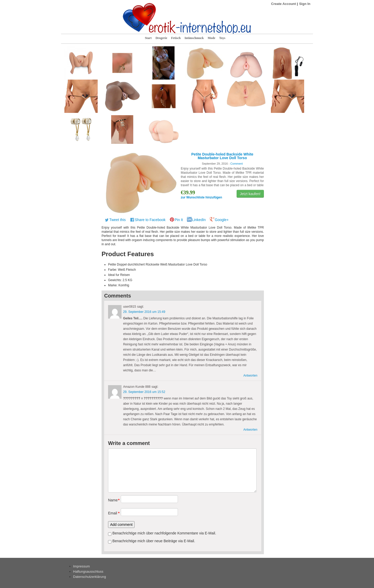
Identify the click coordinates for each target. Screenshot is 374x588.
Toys (222, 38)
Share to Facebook (150, 220)
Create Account (284, 4)
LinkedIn (199, 220)
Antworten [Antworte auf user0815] (250, 376)
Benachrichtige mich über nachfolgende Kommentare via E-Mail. (164, 533)
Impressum (82, 566)
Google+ (222, 220)
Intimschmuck (194, 38)
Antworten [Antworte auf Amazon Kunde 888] (250, 430)
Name (113, 500)
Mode (211, 38)
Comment (237, 164)
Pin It (179, 220)
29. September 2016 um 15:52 (144, 392)
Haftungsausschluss (88, 571)
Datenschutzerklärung (90, 577)
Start (148, 38)
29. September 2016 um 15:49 (144, 312)
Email (113, 513)
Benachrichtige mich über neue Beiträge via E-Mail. (154, 541)
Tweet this (118, 220)
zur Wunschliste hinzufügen (201, 197)
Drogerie (161, 38)
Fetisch (176, 38)
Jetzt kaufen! (250, 194)
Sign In (305, 4)
